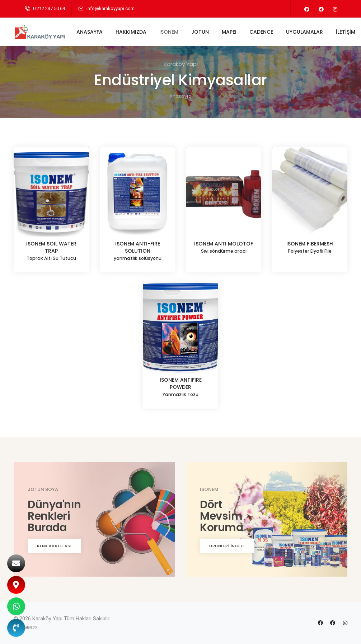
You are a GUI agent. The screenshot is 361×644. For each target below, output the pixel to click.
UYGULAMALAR (307, 32)
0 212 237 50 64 (49, 8)
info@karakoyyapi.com (111, 8)
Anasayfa (180, 96)
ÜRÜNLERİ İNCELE (227, 546)
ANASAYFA (92, 32)
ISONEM (171, 32)
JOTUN (202, 32)
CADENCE (263, 32)
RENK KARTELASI (54, 546)
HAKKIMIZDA (133, 32)
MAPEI (231, 32)
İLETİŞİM (348, 32)
